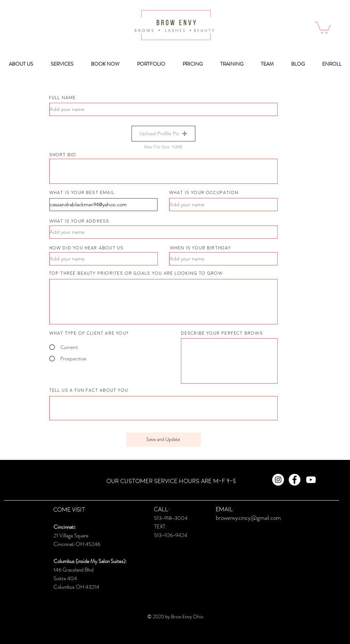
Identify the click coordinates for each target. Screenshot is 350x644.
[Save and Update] (163, 440)
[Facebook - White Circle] (295, 480)
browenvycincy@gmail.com (248, 518)
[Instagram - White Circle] (278, 480)
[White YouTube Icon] (311, 480)
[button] (323, 27)
